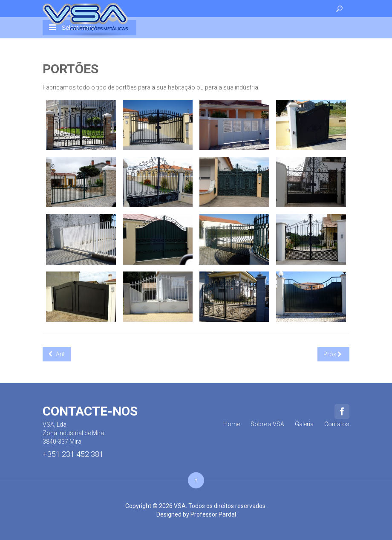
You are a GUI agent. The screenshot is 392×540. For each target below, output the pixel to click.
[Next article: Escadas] (333, 354)
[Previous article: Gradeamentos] (57, 354)
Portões (71, 69)
